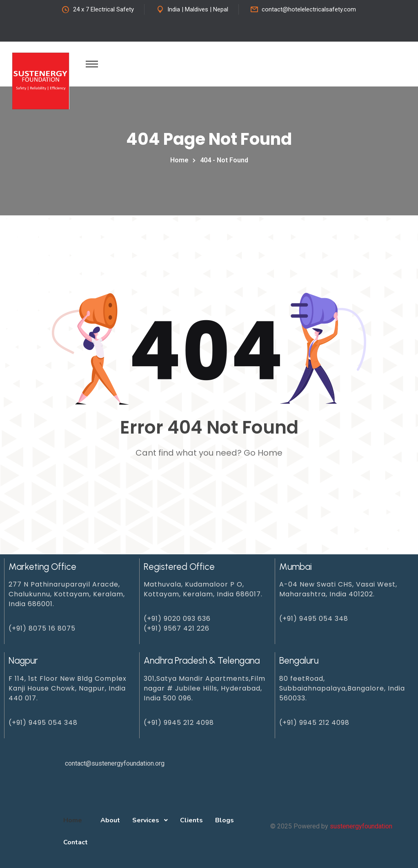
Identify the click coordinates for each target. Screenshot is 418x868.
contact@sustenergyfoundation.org (115, 763)
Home (181, 160)
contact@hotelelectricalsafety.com (309, 9)
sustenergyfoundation (361, 826)
